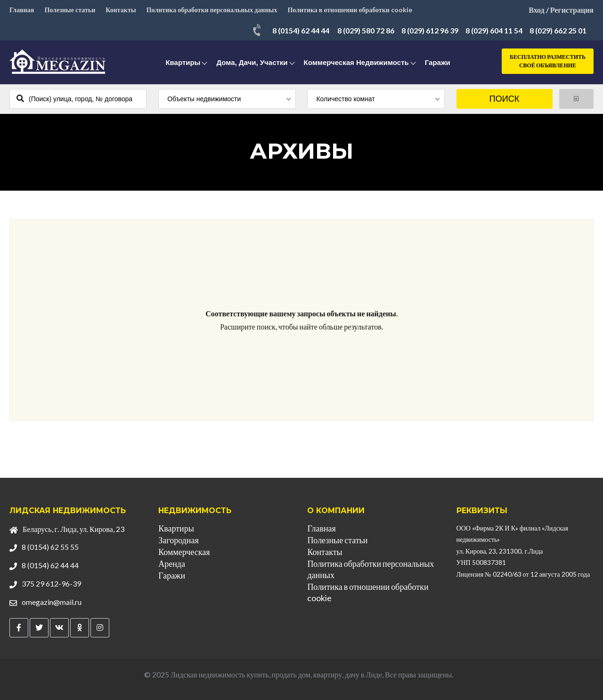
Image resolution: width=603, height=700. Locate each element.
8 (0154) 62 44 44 (301, 30)
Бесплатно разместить (548, 61)
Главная (22, 10)
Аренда (172, 563)
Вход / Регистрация (561, 10)
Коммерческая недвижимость (356, 62)
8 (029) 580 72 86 (366, 30)
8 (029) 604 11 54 (494, 30)
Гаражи (438, 62)
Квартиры (183, 62)
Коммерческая (184, 552)
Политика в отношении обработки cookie (350, 10)
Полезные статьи (70, 10)
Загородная (178, 540)
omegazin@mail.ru (52, 602)
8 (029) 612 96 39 (430, 30)
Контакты (121, 10)
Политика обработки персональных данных (212, 10)
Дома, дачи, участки (252, 62)
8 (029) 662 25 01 (558, 30)
